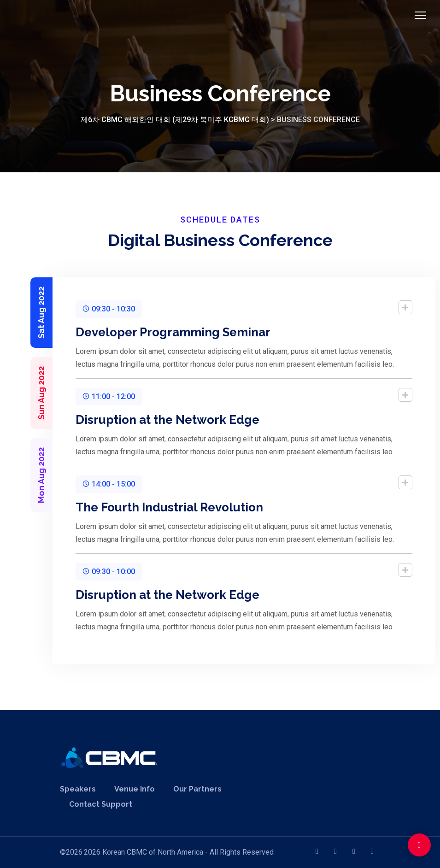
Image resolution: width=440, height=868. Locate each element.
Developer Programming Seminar (147, 332)
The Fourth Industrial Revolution (144, 507)
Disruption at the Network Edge (142, 420)
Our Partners (197, 789)
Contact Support (101, 804)
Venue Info (135, 789)
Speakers (78, 789)
